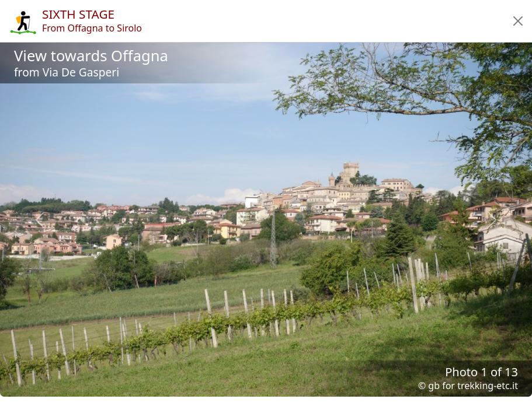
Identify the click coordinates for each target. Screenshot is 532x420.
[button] (518, 21)
